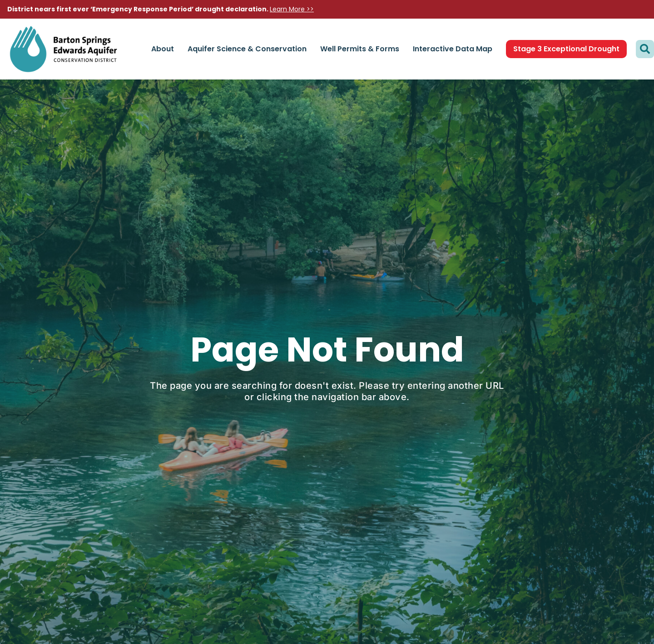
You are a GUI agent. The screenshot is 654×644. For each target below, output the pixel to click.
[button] (645, 49)
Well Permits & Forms (360, 49)
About (163, 49)
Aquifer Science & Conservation (247, 49)
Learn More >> (292, 9)
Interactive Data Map (453, 49)
